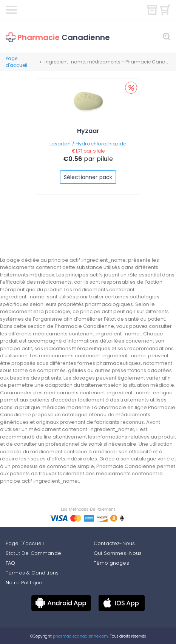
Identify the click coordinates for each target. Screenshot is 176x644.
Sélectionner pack (88, 177)
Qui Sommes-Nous (118, 553)
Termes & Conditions (32, 573)
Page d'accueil (16, 62)
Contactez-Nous (114, 543)
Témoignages (111, 563)
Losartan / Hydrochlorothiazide (88, 144)
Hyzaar (88, 131)
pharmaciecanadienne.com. (80, 636)
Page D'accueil (25, 543)
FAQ (10, 563)
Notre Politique (24, 583)
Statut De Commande (33, 553)
